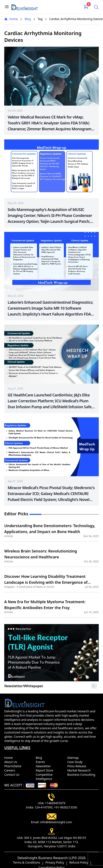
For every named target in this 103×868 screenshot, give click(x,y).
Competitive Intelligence (45, 777)
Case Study (76, 762)
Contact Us (13, 775)
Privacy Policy (55, 862)
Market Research (80, 770)
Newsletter (44, 766)
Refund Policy (79, 862)
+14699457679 (55, 803)
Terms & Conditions (27, 862)
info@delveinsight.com (56, 822)
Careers (10, 770)
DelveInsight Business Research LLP (46, 858)
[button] (93, 686)
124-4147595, (44, 807)
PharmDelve (14, 766)
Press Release (78, 766)
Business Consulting (82, 775)
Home (11, 19)
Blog (28, 19)
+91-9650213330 (66, 807)
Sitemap (74, 758)
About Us (11, 762)
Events (41, 762)
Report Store (45, 770)
